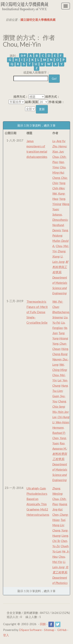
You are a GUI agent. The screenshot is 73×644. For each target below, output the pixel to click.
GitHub (62, 630)
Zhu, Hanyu (59, 146)
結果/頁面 (32, 102)
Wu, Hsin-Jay (60, 412)
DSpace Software (30, 630)
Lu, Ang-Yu (59, 141)
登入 (6, 635)
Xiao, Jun (58, 151)
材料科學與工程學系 (60, 267)
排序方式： (21, 97)
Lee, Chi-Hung (61, 417)
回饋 (43, 624)
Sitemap (49, 630)
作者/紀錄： (57, 102)
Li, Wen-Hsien (61, 422)
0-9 (23, 56)
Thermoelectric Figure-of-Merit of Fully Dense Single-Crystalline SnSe (37, 312)
